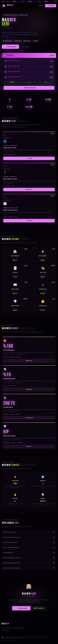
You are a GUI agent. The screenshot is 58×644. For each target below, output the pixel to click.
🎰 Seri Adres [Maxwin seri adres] (51, 6)
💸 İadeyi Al (29, 389)
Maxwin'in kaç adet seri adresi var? (29, 537)
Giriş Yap (41, 6)
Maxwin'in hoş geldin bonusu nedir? (29, 563)
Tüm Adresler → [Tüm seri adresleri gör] (27, 47)
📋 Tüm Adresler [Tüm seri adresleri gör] (39, 608)
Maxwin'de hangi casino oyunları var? (29, 558)
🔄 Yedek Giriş (29, 221)
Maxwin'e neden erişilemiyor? (29, 542)
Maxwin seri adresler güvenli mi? (29, 548)
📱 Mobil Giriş (29, 189)
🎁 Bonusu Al (29, 361)
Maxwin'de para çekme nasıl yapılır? (29, 568)
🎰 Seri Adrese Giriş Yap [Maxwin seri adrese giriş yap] (29, 88)
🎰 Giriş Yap (29, 158)
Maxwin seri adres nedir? (29, 532)
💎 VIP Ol (29, 446)
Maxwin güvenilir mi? (29, 553)
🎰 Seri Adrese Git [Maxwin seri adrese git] (10, 47)
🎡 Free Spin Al (29, 418)
